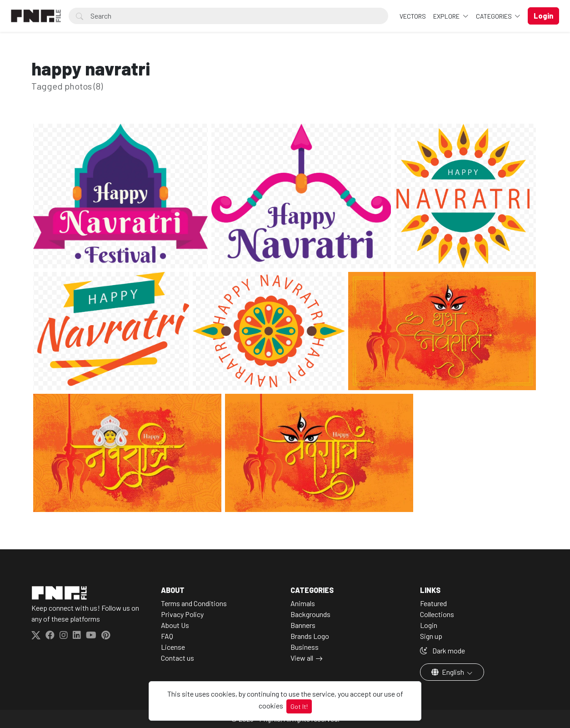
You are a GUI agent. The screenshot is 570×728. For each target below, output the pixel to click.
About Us (175, 625)
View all (302, 658)
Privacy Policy (182, 614)
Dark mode (442, 650)
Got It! (299, 706)
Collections (437, 614)
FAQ (167, 636)
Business (305, 647)
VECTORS (413, 16)
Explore (447, 16)
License (173, 647)
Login (429, 625)
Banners (303, 625)
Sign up (431, 636)
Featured (433, 603)
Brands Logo (310, 636)
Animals (303, 603)
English (448, 672)
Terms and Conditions (194, 603)
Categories (495, 16)
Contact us (177, 658)
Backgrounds (310, 614)
